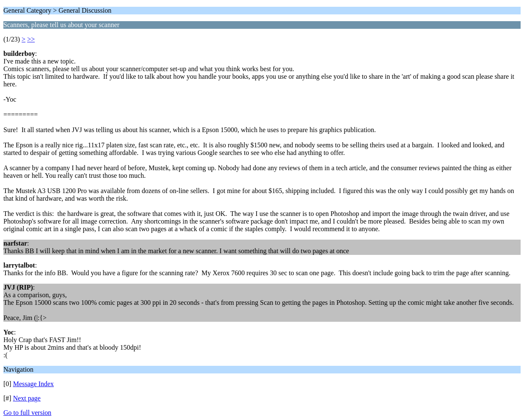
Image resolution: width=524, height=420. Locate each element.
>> (31, 39)
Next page (27, 398)
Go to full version (27, 413)
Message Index (33, 384)
